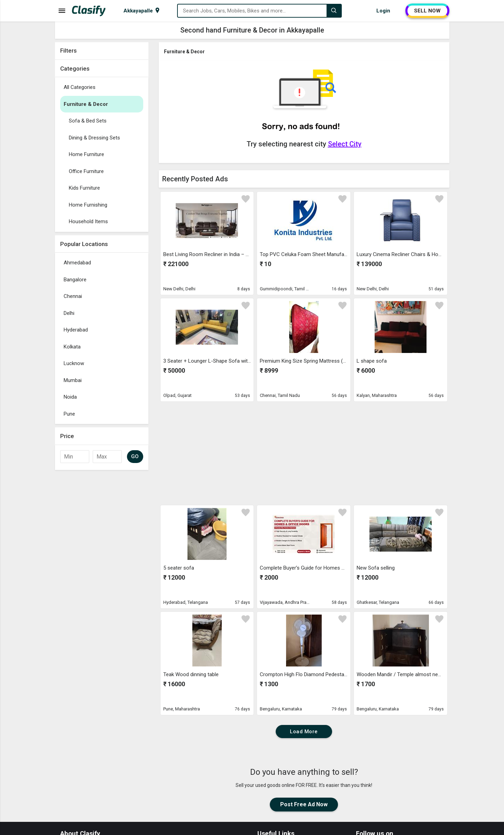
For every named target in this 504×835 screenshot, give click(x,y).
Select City (345, 144)
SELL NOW (427, 11)
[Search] (334, 11)
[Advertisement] (102, 577)
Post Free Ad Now (304, 804)
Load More (304, 732)
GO (135, 456)
